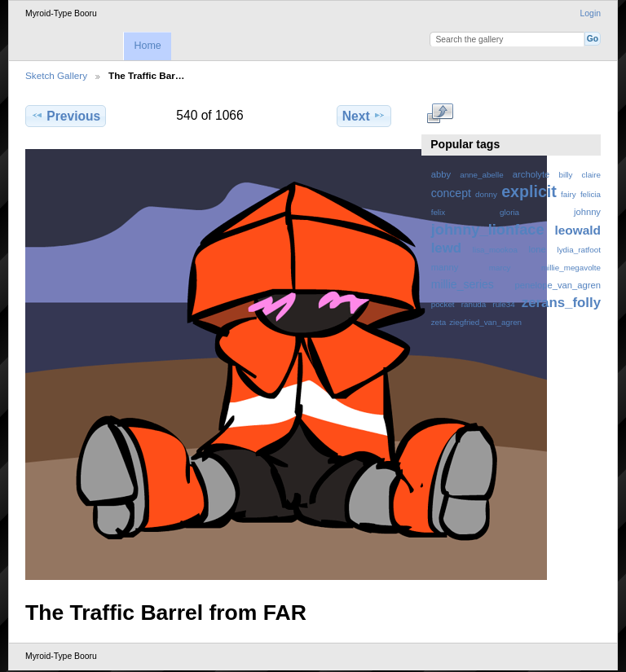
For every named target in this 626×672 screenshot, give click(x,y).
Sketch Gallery (56, 75)
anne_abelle (481, 175)
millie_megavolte (571, 268)
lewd (446, 248)
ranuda (474, 304)
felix (438, 212)
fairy (569, 194)
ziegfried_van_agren (485, 322)
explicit (529, 191)
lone (538, 249)
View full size (440, 114)
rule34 (503, 304)
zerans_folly (561, 303)
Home (147, 46)
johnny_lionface (488, 229)
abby (441, 174)
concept (451, 193)
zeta (439, 322)
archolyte (531, 174)
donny (486, 194)
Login (591, 13)
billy (566, 175)
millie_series (463, 284)
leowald (578, 230)
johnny (587, 212)
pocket (443, 304)
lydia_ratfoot (579, 250)
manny (445, 267)
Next (364, 116)
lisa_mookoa (495, 250)
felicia (591, 194)
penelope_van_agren (558, 285)
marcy (500, 268)
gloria (509, 212)
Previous (66, 116)
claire (591, 175)
